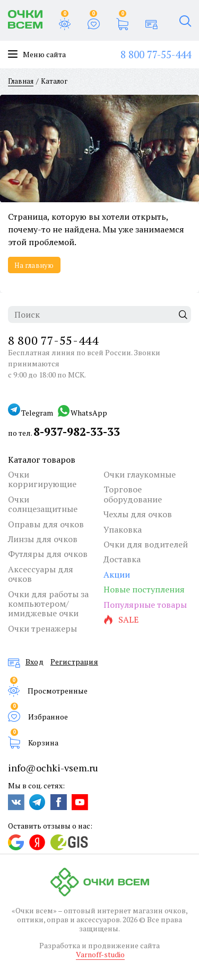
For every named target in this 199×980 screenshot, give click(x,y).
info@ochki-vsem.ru (53, 768)
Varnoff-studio (100, 954)
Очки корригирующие (42, 479)
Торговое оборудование (133, 494)
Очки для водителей (146, 544)
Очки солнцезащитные (43, 504)
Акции (117, 574)
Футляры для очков (48, 554)
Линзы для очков (43, 539)
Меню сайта (37, 55)
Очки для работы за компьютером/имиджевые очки (48, 604)
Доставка (122, 559)
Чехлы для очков (138, 514)
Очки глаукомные (140, 474)
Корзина (43, 742)
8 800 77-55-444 (156, 54)
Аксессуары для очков (41, 574)
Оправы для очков (46, 524)
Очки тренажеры (42, 628)
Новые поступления (144, 589)
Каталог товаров (42, 460)
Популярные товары (145, 605)
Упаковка (123, 529)
